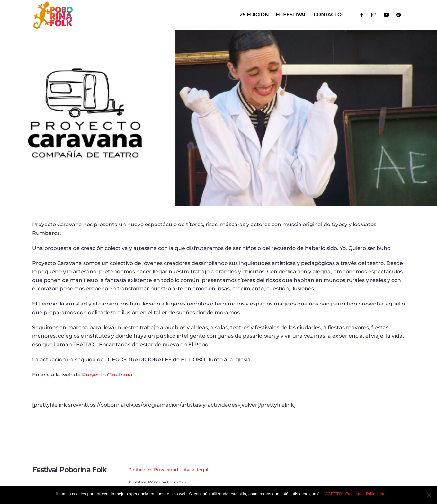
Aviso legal (196, 470)
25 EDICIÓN (254, 15)
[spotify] (399, 14)
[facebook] (362, 14)
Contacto (328, 15)
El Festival (291, 15)
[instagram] (374, 14)
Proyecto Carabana (107, 375)
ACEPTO (333, 494)
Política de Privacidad (153, 470)
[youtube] (386, 14)
